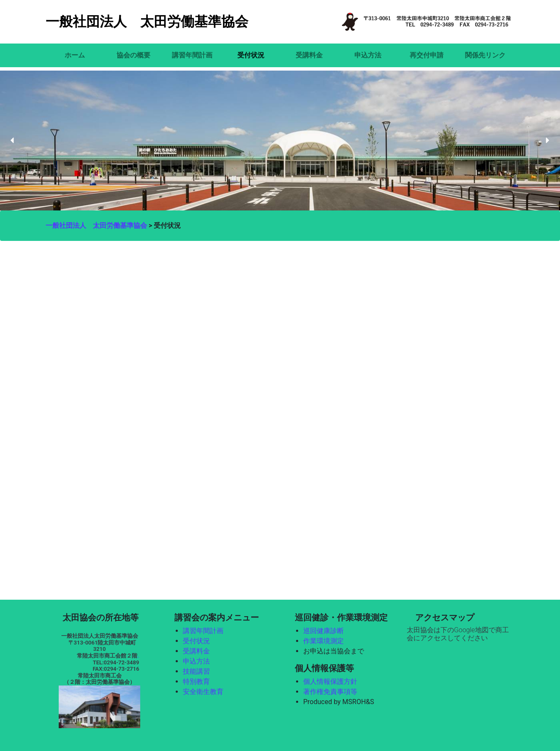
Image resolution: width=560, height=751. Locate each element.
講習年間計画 (192, 55)
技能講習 (196, 671)
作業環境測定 (323, 641)
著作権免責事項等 (330, 692)
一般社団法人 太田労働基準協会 (147, 22)
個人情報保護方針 (330, 681)
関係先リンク (485, 55)
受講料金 (309, 55)
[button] (13, 140)
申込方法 (368, 55)
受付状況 (251, 55)
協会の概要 (133, 55)
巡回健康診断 (323, 631)
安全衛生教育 (203, 692)
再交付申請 (427, 55)
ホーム (75, 55)
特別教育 (196, 681)
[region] (280, 141)
